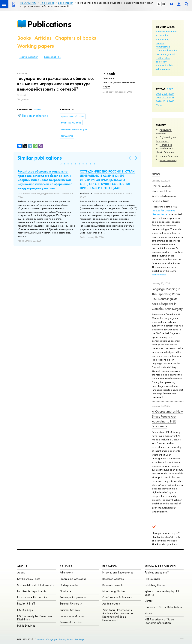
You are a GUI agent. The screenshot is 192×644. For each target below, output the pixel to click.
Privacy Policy (66, 639)
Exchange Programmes (73, 597)
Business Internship (71, 622)
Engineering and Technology (167, 139)
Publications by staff (157, 572)
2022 (165, 97)
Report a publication (28, 57)
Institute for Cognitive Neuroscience (163, 212)
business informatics (167, 31)
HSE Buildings (25, 610)
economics (162, 35)
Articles (43, 38)
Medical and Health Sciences (165, 150)
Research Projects (113, 585)
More (159, 105)
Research (110, 566)
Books (24, 38)
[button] (61, 164)
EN (164, 4)
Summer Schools (70, 610)
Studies (66, 566)
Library (149, 601)
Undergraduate (69, 585)
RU (159, 4)
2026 (159, 94)
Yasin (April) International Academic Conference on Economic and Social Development (118, 615)
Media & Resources (160, 566)
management (168, 54)
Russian (37, 110)
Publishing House (155, 585)
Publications (49, 24)
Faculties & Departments (32, 591)
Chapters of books (76, 38)
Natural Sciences (169, 156)
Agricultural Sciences (164, 132)
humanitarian (163, 47)
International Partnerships (32, 597)
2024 (171, 94)
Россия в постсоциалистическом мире (119, 82)
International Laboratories (118, 572)
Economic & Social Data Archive (163, 607)
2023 (159, 97)
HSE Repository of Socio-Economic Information (160, 621)
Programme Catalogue (73, 579)
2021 (171, 97)
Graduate (65, 591)
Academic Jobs (111, 603)
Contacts (39, 639)
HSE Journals (152, 579)
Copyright (52, 639)
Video (148, 613)
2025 (165, 94)
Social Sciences (168, 160)
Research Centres (113, 579)
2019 (165, 101)
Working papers (36, 46)
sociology (161, 62)
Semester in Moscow (72, 616)
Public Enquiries (26, 626)
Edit (182, 639)
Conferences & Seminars (117, 597)
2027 (170, 89)
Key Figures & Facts (29, 579)
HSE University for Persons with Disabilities (36, 618)
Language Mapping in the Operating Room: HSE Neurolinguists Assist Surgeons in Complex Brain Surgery (167, 299)
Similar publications (39, 158)
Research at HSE (52, 57)
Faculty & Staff (26, 603)
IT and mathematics (166, 50)
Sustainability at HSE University (36, 585)
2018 (172, 101)
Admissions (66, 572)
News (156, 174)
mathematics (163, 58)
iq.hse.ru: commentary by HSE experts (162, 593)
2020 (159, 101)
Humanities (166, 145)
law (158, 54)
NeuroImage (159, 275)
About (22, 566)
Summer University (71, 603)
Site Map (79, 639)
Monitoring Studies (114, 591)
